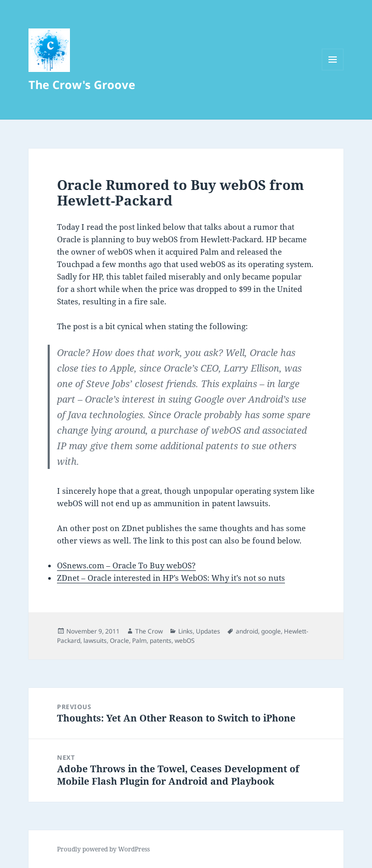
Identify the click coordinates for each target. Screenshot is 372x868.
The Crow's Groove (82, 84)
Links (185, 631)
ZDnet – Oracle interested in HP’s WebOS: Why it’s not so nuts (171, 578)
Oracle (119, 641)
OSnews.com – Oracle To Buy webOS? (126, 565)
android (247, 631)
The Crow (149, 631)
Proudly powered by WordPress (103, 849)
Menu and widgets (333, 70)
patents (161, 641)
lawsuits (95, 641)
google (271, 631)
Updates (208, 631)
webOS (185, 641)
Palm (139, 641)
